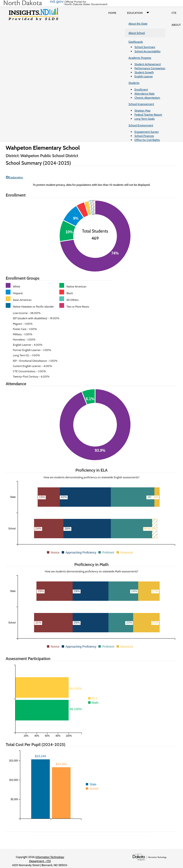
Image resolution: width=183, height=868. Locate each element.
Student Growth (144, 72)
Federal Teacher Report (148, 114)
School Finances (144, 136)
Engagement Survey (147, 132)
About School (137, 33)
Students (134, 83)
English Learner (144, 76)
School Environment (141, 125)
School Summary (145, 47)
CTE (174, 13)
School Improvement (141, 104)
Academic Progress (140, 58)
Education (139, 13)
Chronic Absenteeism (147, 98)
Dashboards (136, 42)
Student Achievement (147, 64)
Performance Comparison (150, 68)
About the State (138, 24)
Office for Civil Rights (147, 140)
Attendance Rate (144, 93)
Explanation (15, 177)
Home (112, 13)
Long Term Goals (145, 119)
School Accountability (147, 51)
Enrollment (141, 89)
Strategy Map (142, 110)
